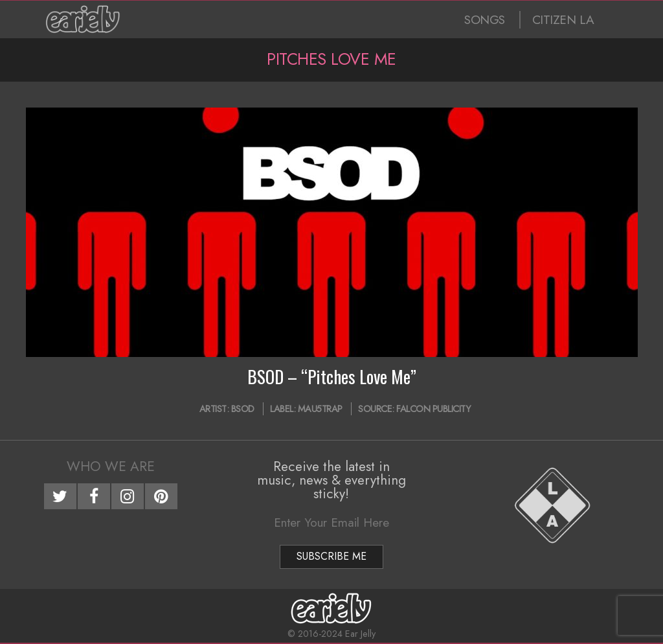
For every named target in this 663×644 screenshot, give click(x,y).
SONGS (485, 20)
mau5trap (320, 409)
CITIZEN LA (563, 20)
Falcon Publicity (433, 409)
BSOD (243, 409)
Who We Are (111, 466)
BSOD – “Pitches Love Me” (332, 376)
